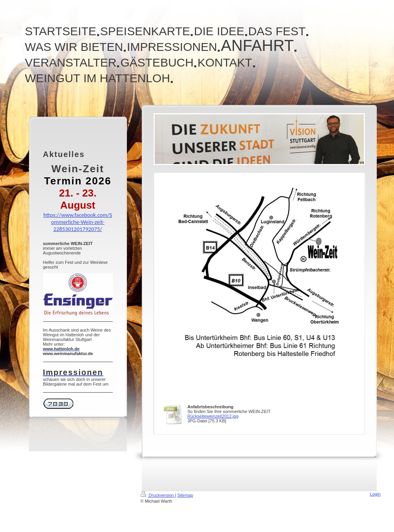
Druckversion (158, 495)
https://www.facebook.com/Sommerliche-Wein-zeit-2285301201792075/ (78, 222)
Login (375, 494)
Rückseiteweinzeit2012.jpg (213, 416)
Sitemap (185, 495)
